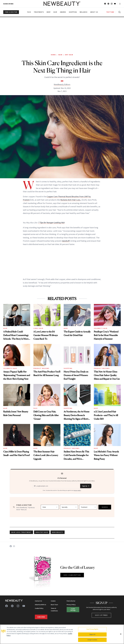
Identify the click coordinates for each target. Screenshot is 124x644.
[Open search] (119, 12)
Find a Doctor (71, 601)
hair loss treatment (21, 532)
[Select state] (50, 507)
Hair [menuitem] (55, 12)
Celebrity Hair (101, 328)
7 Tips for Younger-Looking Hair (52, 223)
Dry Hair (69, 55)
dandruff (66, 241)
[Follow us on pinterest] (108, 4)
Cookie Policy (39, 608)
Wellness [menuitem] (84, 12)
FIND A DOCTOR (11, 12)
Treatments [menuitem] (39, 12)
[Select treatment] (88, 507)
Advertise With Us (40, 605)
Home (53, 55)
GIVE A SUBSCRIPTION (72, 575)
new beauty (58, 532)
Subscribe (8, 4)
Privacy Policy (71, 605)
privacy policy (77, 490)
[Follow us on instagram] (112, 4)
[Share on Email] (14, 546)
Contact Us (38, 601)
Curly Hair (38, 328)
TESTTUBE (110, 12)
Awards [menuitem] (63, 12)
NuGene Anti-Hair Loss (70, 200)
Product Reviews (41, 368)
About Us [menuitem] (94, 12)
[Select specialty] (69, 507)
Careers (53, 601)
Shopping (68, 368)
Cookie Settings (73, 609)
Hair (60, 55)
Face (35, 408)
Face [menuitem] (29, 12)
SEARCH (105, 507)
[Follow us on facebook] (105, 4)
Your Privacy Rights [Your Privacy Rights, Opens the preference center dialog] (92, 629)
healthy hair (42, 532)
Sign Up (86, 486)
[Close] (121, 634)
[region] (62, 634)
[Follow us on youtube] (115, 4)
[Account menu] (120, 4)
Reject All (92, 635)
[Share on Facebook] (11, 546)
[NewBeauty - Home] (62, 4)
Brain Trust (54, 605)
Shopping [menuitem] (73, 12)
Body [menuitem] (49, 12)
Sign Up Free (101, 615)
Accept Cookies (92, 640)
